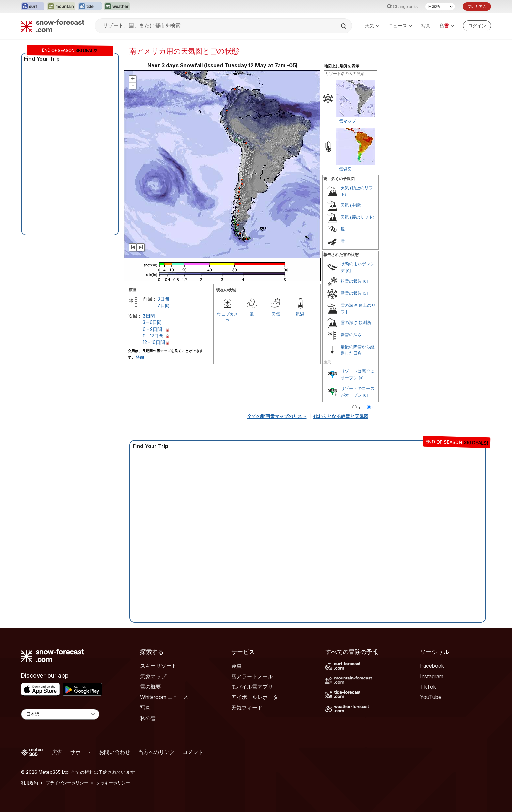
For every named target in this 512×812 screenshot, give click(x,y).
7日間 (163, 305)
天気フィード (247, 708)
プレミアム (477, 6)
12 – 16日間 (154, 342)
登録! (140, 357)
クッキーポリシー (113, 783)
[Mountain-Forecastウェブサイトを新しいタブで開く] (61, 7)
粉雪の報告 (351, 281)
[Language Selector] (60, 714)
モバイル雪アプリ (252, 687)
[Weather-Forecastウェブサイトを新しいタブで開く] (117, 7)
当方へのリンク (156, 752)
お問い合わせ (115, 752)
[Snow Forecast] (53, 26)
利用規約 (29, 783)
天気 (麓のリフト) (357, 217)
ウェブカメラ (227, 317)
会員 (236, 666)
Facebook (432, 666)
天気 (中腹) (351, 205)
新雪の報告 (351, 293)
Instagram (432, 676)
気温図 (345, 169)
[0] (348, 270)
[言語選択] (440, 7)
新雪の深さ (351, 335)
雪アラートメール (252, 676)
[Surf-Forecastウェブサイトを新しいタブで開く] (33, 7)
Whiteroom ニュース (164, 697)
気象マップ (153, 676)
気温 (300, 314)
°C (360, 408)
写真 (426, 26)
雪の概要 (151, 687)
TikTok (428, 687)
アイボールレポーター (257, 697)
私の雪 (148, 718)
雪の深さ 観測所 (356, 323)
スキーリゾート (158, 666)
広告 (57, 752)
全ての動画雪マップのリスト (277, 416)
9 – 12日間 (153, 336)
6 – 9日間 (152, 329)
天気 (372, 26)
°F (374, 408)
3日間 (163, 299)
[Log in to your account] (477, 26)
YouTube (431, 697)
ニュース (400, 26)
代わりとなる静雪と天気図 (341, 416)
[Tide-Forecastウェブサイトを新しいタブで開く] (90, 7)
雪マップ (347, 121)
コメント (193, 752)
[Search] (344, 26)
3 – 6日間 (152, 322)
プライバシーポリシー (67, 783)
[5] (365, 293)
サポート (81, 752)
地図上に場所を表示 (342, 66)
